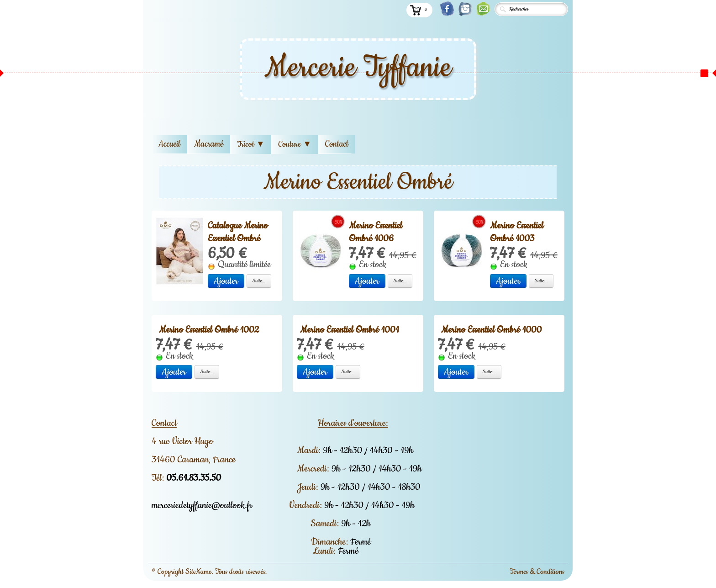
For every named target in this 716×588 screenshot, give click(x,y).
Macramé (209, 144)
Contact (337, 144)
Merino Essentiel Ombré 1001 (350, 330)
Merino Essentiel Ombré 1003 (517, 232)
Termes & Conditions (537, 572)
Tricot (251, 144)
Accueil (169, 144)
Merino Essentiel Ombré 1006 (376, 232)
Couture (295, 144)
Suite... (259, 281)
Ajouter (226, 281)
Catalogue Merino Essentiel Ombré (238, 232)
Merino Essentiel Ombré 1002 (209, 330)
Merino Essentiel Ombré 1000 (491, 330)
